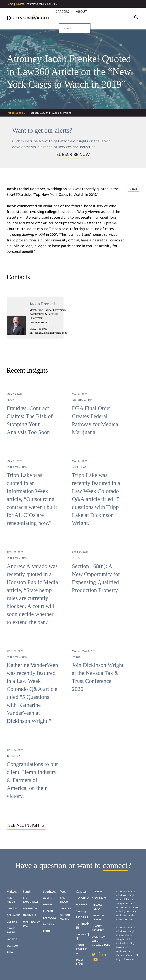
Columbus (13, 915)
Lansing (12, 939)
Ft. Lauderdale (31, 900)
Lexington (30, 909)
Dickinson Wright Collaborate (101, 941)
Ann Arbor (11, 900)
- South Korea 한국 (82, 949)
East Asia (82, 917)
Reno (46, 931)
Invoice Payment (98, 928)
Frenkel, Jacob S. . (16, 113)
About (81, 16)
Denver (48, 905)
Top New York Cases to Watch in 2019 (65, 195)
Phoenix (49, 925)
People (98, 11)
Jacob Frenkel (42, 304)
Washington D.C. (32, 924)
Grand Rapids (11, 931)
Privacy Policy (97, 907)
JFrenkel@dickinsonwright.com (50, 333)
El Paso (48, 911)
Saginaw (13, 946)
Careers (62, 16)
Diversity (119, 11)
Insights (20, 4)
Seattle (65, 909)
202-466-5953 (40, 329)
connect (115, 865)
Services (57, 11)
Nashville (30, 915)
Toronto (82, 898)
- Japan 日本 (83, 937)
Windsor (82, 905)
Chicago (12, 909)
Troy (10, 953)
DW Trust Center (98, 918)
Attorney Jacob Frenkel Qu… (42, 4)
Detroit (12, 922)
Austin (48, 898)
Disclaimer (99, 898)
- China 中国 (83, 926)
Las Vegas (50, 918)
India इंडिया (79, 962)
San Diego (64, 900)
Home (10, 4)
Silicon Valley (65, 917)
